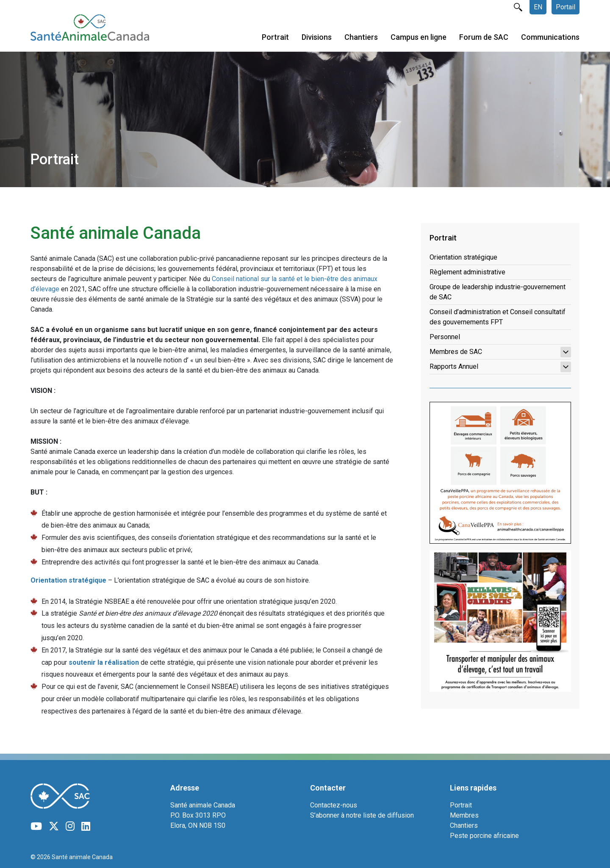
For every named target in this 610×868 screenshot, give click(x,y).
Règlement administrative (467, 272)
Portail (566, 7)
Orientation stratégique (463, 257)
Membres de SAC (500, 352)
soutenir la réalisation (104, 662)
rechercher (518, 7)
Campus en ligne (419, 37)
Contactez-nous (334, 805)
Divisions (317, 37)
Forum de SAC (484, 37)
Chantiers (361, 37)
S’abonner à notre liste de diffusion (362, 815)
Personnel (445, 337)
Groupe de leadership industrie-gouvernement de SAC (498, 292)
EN (538, 7)
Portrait (275, 37)
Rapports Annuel (500, 367)
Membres (464, 815)
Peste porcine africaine (484, 836)
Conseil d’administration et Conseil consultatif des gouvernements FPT (498, 317)
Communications (550, 37)
